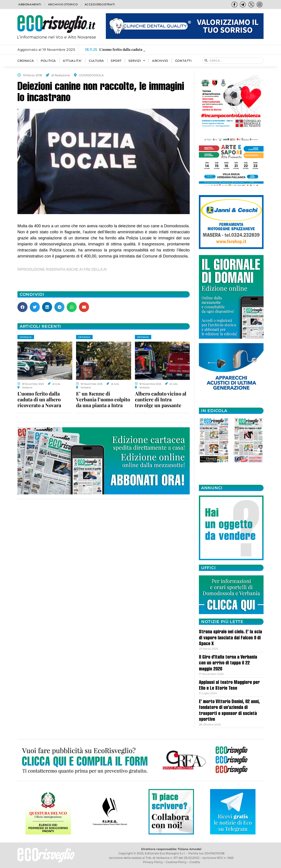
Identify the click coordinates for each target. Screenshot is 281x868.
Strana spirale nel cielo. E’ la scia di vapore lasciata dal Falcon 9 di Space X (230, 638)
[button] (22, 307)
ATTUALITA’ (72, 61)
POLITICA (48, 61)
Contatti (183, 61)
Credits (195, 862)
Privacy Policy (153, 862)
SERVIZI (137, 61)
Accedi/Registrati (100, 4)
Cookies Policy (176, 862)
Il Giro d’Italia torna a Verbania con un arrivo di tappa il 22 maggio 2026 (228, 663)
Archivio (160, 61)
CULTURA (96, 61)
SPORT (116, 61)
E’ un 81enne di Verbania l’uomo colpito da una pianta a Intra (103, 399)
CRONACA (26, 61)
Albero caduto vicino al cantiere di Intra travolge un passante (161, 399)
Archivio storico (63, 4)
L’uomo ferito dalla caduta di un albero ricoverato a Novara (39, 399)
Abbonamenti (30, 4)
